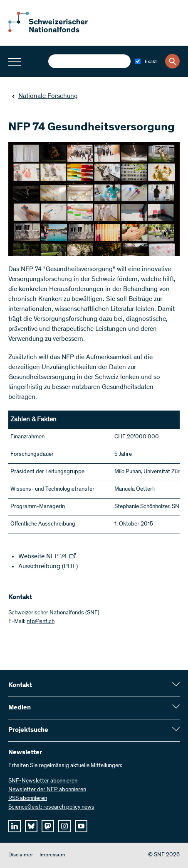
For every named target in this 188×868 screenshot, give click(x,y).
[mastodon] (48, 826)
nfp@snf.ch (41, 622)
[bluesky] (31, 826)
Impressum (52, 855)
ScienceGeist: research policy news (51, 807)
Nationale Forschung (45, 96)
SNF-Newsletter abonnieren (43, 781)
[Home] (54, 31)
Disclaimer (21, 855)
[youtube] (81, 826)
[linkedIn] (15, 826)
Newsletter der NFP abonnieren (47, 790)
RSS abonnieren (28, 799)
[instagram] (64, 826)
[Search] (172, 61)
